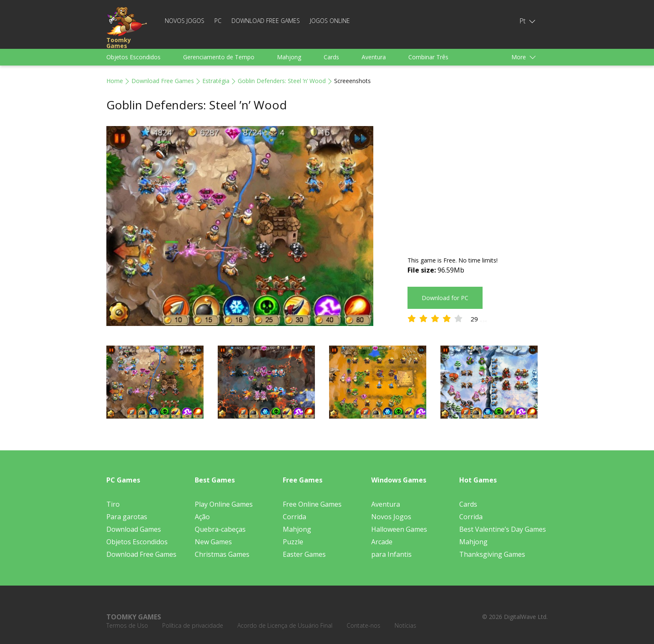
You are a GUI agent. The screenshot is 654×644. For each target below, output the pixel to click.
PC (218, 21)
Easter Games (304, 554)
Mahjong (289, 57)
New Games (213, 542)
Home (115, 81)
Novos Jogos (185, 21)
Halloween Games (399, 529)
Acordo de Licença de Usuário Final (285, 625)
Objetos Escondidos (133, 57)
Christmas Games (222, 554)
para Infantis (391, 554)
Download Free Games (266, 21)
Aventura (374, 57)
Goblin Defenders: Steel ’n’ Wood (282, 81)
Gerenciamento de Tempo (219, 57)
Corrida (294, 517)
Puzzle (293, 542)
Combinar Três (428, 57)
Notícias (405, 625)
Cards (331, 57)
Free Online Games (312, 504)
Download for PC (445, 298)
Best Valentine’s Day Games (503, 529)
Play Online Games (224, 504)
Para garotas (127, 517)
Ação (202, 517)
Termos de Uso (127, 625)
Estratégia (216, 81)
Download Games (134, 529)
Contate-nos (363, 625)
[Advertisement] (478, 184)
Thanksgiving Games (492, 554)
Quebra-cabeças (220, 529)
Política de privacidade (193, 625)
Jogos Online (330, 21)
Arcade (382, 542)
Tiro (113, 504)
